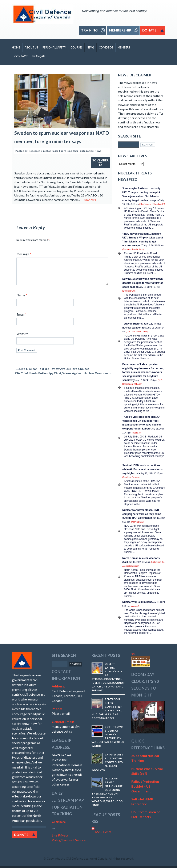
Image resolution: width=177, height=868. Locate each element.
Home (16, 48)
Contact (21, 56)
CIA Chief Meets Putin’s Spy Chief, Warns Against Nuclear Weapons (63, 378)
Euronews (89, 200)
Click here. (59, 822)
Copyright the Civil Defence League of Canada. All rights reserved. (90, 858)
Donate (21, 835)
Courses (76, 48)
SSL (134, 654)
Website (22, 339)
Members (124, 48)
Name (22, 300)
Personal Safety (54, 48)
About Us (31, 48)
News (91, 48)
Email (21, 319)
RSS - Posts (101, 832)
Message (24, 254)
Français (39, 56)
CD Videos (106, 48)
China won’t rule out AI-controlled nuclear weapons (108, 762)
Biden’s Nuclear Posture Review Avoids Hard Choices (51, 374)
